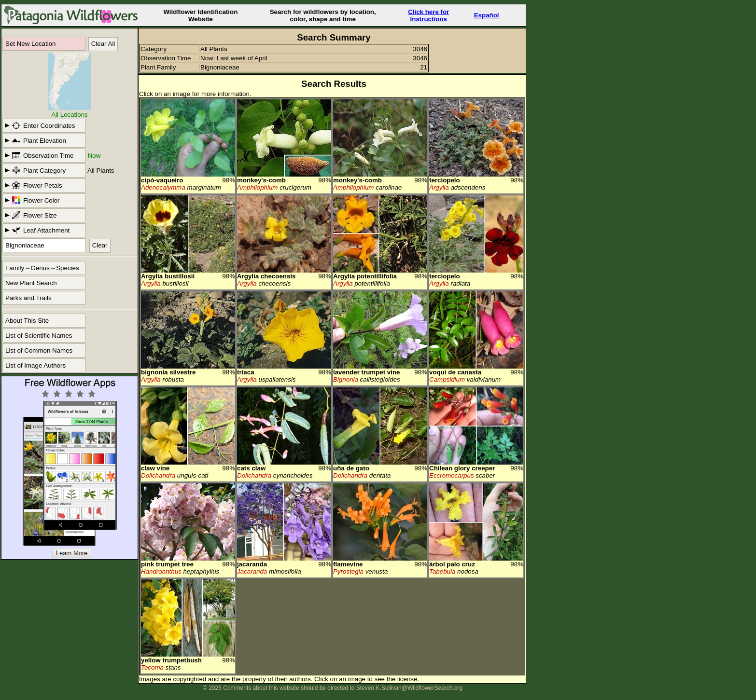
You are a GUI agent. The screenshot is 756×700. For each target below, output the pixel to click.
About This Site (27, 321)
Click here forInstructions (428, 15)
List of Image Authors (35, 365)
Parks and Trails (28, 298)
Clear (100, 245)
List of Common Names (39, 350)
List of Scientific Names (39, 336)
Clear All (103, 44)
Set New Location (30, 44)
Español (487, 15)
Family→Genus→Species (42, 268)
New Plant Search (31, 283)
